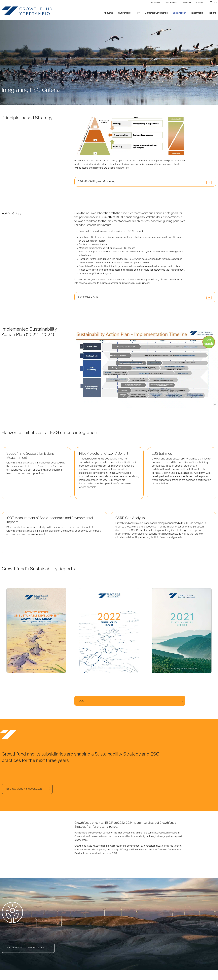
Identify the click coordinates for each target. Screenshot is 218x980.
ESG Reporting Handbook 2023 (24, 789)
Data (82, 701)
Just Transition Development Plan (25, 948)
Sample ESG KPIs (88, 297)
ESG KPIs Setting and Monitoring (97, 182)
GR (216, 3)
